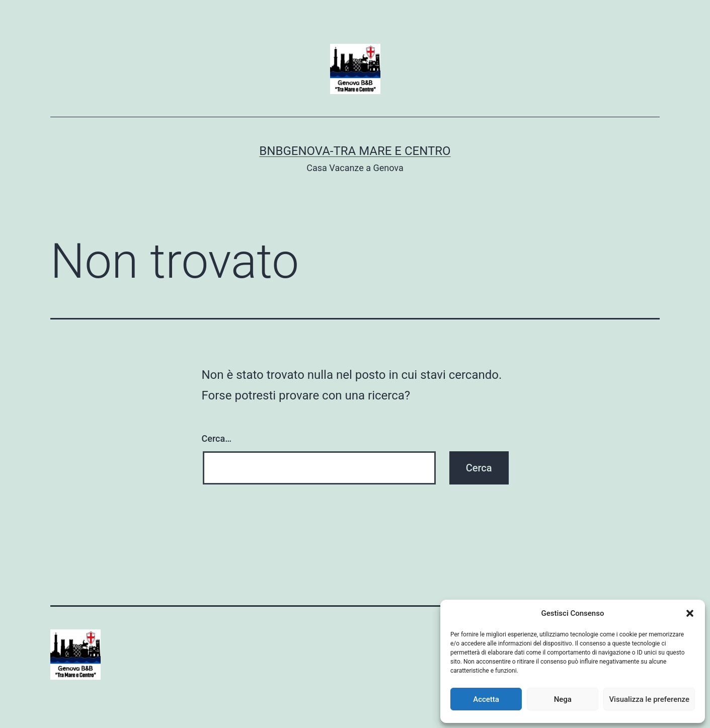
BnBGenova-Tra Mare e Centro (355, 151)
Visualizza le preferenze (649, 699)
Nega (563, 699)
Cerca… (217, 438)
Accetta (486, 699)
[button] (690, 613)
